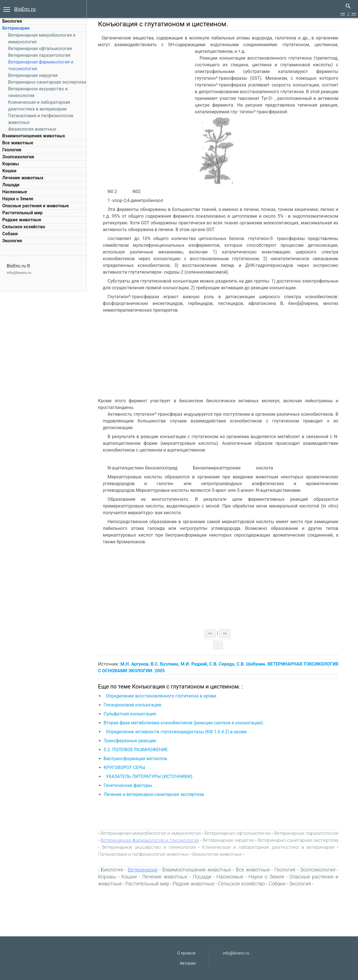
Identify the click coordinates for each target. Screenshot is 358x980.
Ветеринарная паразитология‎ (39, 55)
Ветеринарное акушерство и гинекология (150, 847)
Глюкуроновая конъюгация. (134, 705)
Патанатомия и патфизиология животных (144, 854)
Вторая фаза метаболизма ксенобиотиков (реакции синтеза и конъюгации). (185, 723)
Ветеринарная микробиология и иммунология (151, 833)
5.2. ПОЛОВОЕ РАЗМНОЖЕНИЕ (136, 750)
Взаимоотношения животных (34, 136)
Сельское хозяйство (24, 227)
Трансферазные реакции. (132, 741)
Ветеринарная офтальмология (40, 49)
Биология (12, 21)
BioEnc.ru (25, 9)
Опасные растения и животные (36, 206)
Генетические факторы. (130, 785)
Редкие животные (22, 220)
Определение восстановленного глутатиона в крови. (162, 696)
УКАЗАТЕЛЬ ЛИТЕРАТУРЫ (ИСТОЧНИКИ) (150, 776)
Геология (12, 150)
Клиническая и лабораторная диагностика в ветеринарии (269, 847)
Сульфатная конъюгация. (132, 714)
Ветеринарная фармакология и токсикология (150, 840)
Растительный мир (22, 213)
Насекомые (15, 192)
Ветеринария (16, 28)
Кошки (9, 171)
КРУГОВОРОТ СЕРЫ (125, 768)
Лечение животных (23, 178)
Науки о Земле (18, 199)
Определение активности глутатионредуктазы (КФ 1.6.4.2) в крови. (177, 732)
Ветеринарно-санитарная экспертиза (47, 82)
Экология (12, 241)
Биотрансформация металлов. (137, 759)
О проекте (187, 953)
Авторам (188, 963)
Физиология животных (32, 129)
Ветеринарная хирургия (33, 75)
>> (354, 14)
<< (343, 14)
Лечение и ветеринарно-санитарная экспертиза (155, 794)
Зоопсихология (18, 157)
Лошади (11, 185)
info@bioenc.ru (19, 273)
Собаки (10, 234)
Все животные (18, 143)
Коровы (10, 164)
